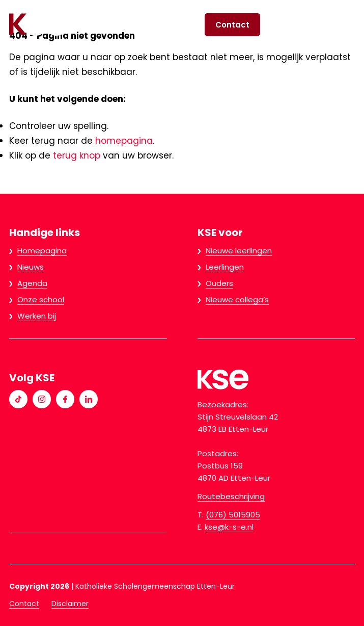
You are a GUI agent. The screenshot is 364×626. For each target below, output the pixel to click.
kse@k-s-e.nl (229, 527)
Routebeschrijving (231, 496)
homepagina (124, 141)
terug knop (77, 155)
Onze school (41, 299)
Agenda (32, 283)
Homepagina (42, 251)
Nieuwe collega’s (237, 299)
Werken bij (37, 316)
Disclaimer (70, 604)
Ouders (219, 283)
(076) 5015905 (233, 515)
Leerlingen (225, 267)
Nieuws (31, 267)
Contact (232, 25)
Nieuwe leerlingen (239, 251)
